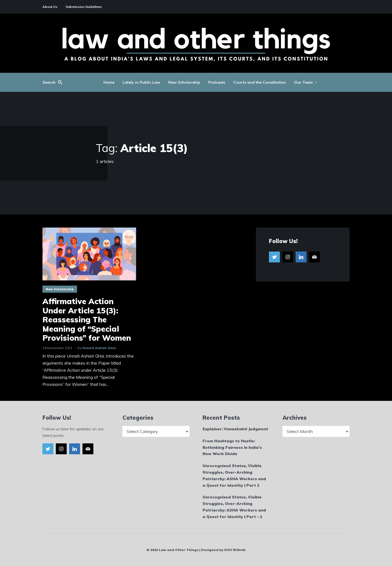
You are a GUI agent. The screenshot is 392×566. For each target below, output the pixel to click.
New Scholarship (184, 82)
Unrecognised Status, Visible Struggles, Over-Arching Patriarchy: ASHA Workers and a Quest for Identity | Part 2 (234, 475)
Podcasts (217, 82)
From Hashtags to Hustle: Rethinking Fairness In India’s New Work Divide (232, 447)
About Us (50, 7)
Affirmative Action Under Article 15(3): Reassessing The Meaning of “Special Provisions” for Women (87, 320)
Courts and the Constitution (260, 82)
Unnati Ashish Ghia (99, 348)
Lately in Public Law (141, 82)
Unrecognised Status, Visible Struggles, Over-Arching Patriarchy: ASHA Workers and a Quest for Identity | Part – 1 (234, 507)
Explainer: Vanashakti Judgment (235, 429)
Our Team (303, 82)
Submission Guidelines (84, 7)
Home (109, 82)
